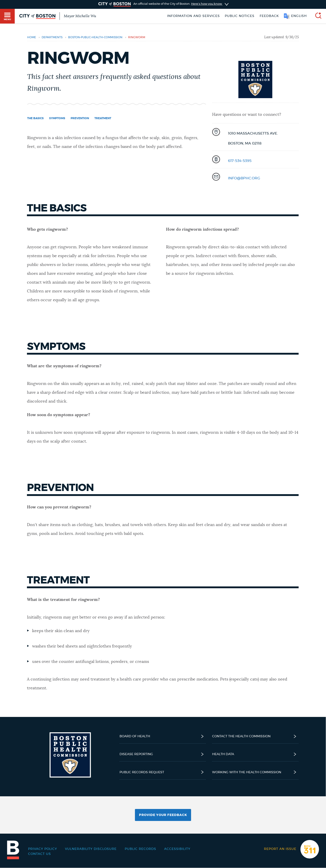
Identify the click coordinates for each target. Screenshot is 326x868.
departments (52, 37)
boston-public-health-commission (95, 37)
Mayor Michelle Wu (80, 16)
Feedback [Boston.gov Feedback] (269, 16)
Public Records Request (163, 772)
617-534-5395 (240, 161)
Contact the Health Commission (255, 736)
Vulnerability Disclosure (91, 849)
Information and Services (193, 16)
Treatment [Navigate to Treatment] (103, 118)
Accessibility (177, 849)
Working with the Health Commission (255, 772)
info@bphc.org (244, 178)
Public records (140, 849)
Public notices (240, 16)
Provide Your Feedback (163, 815)
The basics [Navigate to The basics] (35, 118)
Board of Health (163, 736)
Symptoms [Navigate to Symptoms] (57, 118)
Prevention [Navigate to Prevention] (80, 118)
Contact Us (40, 854)
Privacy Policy (43, 849)
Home (32, 37)
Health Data (255, 754)
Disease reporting (163, 754)
